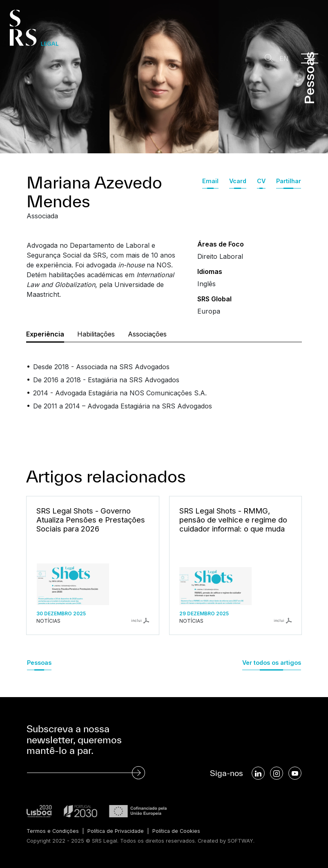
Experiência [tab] (45, 334)
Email (210, 181)
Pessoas (39, 663)
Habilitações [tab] (96, 334)
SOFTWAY (240, 840)
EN (284, 59)
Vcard (238, 181)
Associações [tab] (147, 334)
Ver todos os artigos (272, 663)
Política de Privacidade (117, 831)
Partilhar (289, 181)
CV (261, 181)
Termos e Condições (53, 831)
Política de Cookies (179, 831)
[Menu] (310, 58)
